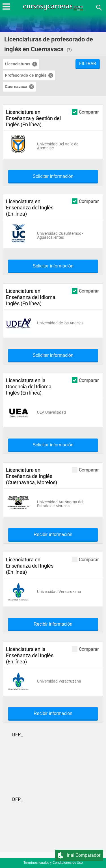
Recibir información (53, 535)
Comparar (85, 112)
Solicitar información (53, 176)
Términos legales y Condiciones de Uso (53, 863)
